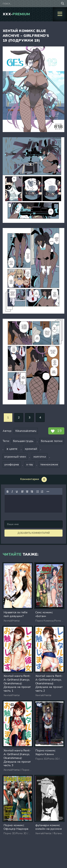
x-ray (30, 465)
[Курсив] (12, 492)
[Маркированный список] (38, 492)
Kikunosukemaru (26, 431)
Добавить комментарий (34, 533)
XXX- (16, 14)
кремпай (31, 449)
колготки (40, 457)
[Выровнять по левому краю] (23, 492)
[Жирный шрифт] (8, 492)
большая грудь (23, 441)
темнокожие (49, 465)
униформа (12, 465)
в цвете (12, 449)
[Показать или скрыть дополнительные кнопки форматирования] (48, 492)
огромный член (15, 457)
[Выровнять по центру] (27, 492)
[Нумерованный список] (42, 492)
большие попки (52, 441)
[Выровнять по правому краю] (32, 492)
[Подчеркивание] (17, 492)
